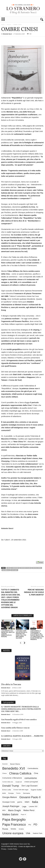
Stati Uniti (14, 570)
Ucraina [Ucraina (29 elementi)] (21, 829)
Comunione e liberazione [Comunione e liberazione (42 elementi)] (12, 778)
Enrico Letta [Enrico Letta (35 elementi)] (7, 790)
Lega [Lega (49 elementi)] (24, 806)
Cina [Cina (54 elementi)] (36, 773)
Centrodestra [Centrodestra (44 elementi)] (33, 768)
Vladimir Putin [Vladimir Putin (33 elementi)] (37, 833)
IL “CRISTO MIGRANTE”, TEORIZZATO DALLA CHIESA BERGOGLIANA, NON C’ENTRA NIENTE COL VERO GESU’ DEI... (21, 709)
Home (3, 25)
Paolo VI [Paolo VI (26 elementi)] (23, 815)
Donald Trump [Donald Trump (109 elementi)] (11, 786)
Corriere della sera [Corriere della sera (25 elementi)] (8, 782)
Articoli (9, 25)
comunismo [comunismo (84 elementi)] (31, 778)
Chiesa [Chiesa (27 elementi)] (4, 773)
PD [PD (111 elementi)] (35, 824)
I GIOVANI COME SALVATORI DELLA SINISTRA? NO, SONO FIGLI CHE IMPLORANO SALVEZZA (21, 634)
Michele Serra (37, 568)
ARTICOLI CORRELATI (22, 616)
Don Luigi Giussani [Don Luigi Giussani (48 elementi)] (29, 786)
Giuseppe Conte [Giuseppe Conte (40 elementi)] (9, 802)
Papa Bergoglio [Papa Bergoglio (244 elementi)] (14, 819)
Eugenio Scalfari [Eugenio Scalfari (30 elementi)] (36, 790)
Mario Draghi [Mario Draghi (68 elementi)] (14, 810)
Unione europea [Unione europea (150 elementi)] (13, 833)
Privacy (4, 849)
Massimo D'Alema (26, 568)
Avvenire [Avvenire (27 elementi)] (5, 764)
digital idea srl (30, 846)
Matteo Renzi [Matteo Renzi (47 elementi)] (29, 810)
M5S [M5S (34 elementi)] (4, 810)
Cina (9, 568)
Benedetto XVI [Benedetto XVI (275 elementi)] (14, 768)
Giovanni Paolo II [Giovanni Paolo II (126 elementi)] (30, 797)
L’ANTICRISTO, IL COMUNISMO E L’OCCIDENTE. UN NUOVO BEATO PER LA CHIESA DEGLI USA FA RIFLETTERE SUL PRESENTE (37, 635)
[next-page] (24, 643)
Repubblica (6, 570)
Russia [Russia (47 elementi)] (5, 829)
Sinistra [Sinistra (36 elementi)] (13, 829)
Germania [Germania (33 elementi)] (26, 793)
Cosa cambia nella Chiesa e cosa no (15, 728)
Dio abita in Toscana (11, 685)
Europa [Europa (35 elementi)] (11, 793)
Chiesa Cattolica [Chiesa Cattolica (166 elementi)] (20, 773)
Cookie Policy (12, 849)
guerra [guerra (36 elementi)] (20, 802)
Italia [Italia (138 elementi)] (35, 802)
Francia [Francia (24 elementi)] (18, 793)
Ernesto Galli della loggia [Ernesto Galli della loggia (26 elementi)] (21, 790)
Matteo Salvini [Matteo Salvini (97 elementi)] (10, 815)
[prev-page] (21, 643)
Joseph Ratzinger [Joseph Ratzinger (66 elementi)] (11, 806)
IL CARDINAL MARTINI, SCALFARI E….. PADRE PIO (22, 736)
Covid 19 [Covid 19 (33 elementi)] (19, 782)
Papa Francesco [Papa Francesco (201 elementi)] (14, 825)
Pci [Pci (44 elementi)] (30, 825)
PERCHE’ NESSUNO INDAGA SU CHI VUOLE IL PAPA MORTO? (34, 592)
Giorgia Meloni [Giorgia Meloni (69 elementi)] (10, 797)
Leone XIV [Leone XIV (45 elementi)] (33, 806)
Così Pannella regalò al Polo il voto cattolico (19, 720)
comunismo (15, 568)
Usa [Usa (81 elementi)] (28, 833)
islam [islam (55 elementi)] (27, 802)
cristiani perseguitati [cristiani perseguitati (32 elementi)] (31, 782)
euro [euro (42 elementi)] (4, 793)
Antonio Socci (7, 34)
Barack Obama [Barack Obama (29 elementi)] (15, 764)
